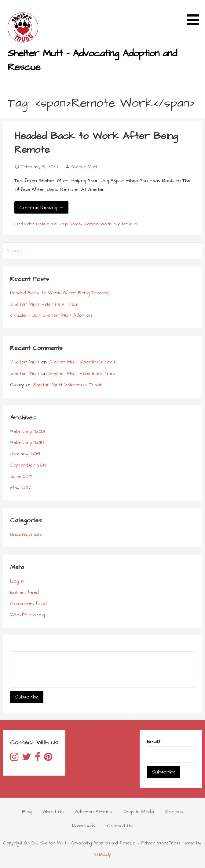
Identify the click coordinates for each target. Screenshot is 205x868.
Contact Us (120, 825)
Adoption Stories (93, 812)
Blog (27, 812)
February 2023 (28, 431)
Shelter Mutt (84, 167)
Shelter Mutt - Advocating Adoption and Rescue (92, 60)
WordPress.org (27, 615)
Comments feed (28, 604)
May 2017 (20, 488)
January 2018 (25, 454)
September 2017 (28, 465)
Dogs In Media (139, 812)
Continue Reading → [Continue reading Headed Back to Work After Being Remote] (41, 207)
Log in (17, 581)
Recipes (174, 812)
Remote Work (98, 224)
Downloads (84, 825)
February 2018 (27, 442)
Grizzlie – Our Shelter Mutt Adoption (51, 315)
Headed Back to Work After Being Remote (96, 143)
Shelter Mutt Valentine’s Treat (44, 304)
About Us (53, 812)
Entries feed (24, 592)
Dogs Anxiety (71, 224)
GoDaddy (102, 855)
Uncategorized (26, 534)
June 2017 (21, 476)
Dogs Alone (47, 224)
